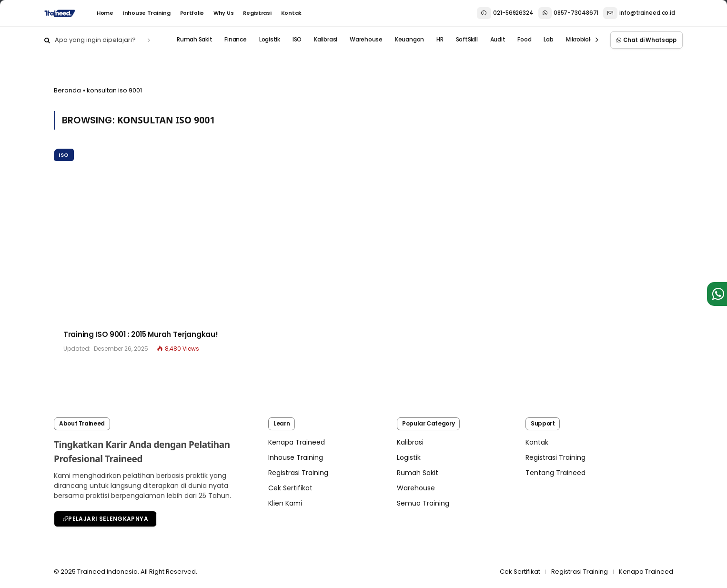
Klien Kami (285, 503)
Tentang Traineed (555, 473)
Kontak (291, 13)
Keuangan (409, 40)
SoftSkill (467, 40)
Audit (498, 40)
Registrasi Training (298, 473)
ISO (297, 40)
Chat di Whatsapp (646, 40)
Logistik (270, 40)
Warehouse (366, 40)
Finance (235, 40)
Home (105, 13)
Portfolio (192, 13)
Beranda (67, 90)
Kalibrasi (326, 40)
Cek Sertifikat (290, 488)
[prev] (597, 40)
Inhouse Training (147, 13)
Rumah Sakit (194, 40)
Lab (548, 40)
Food (524, 40)
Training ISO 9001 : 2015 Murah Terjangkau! (141, 334)
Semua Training (423, 503)
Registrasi (257, 13)
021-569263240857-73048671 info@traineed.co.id (576, 13)
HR (440, 40)
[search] (149, 40)
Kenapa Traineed (297, 442)
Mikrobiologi (582, 40)
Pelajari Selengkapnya (105, 519)
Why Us (223, 13)
